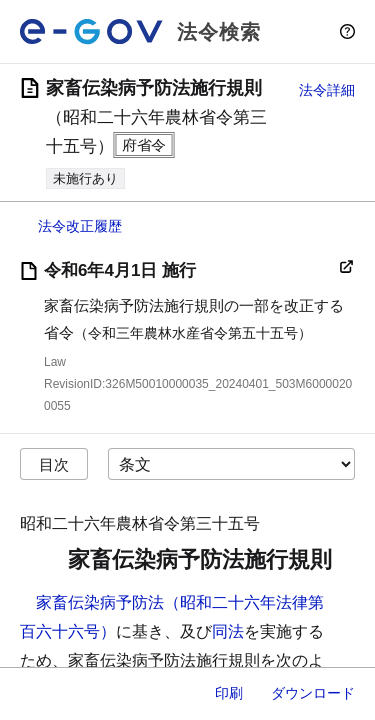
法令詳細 (327, 90)
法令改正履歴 (80, 226)
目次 (54, 464)
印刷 (229, 693)
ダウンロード (313, 693)
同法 (228, 631)
